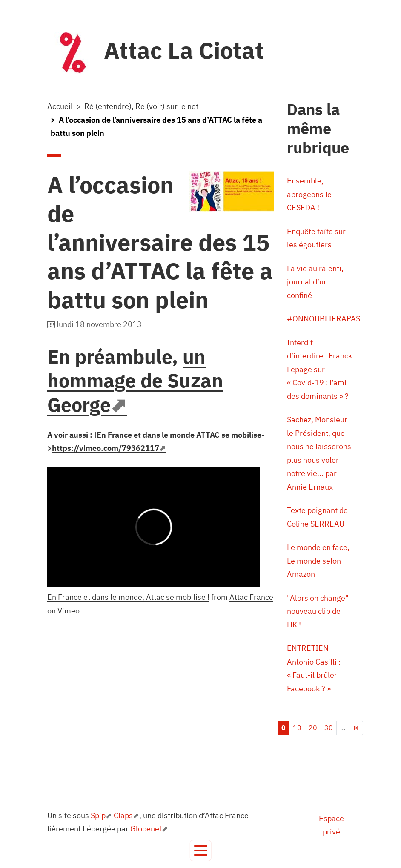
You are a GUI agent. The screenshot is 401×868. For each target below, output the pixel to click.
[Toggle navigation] (201, 851)
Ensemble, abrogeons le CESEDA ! (309, 194)
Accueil (60, 106)
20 (313, 728)
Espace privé (331, 825)
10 (297, 728)
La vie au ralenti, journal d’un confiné (315, 282)
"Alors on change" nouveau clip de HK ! (318, 611)
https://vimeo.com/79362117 (106, 448)
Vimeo (69, 611)
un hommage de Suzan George (135, 380)
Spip (98, 815)
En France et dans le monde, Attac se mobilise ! (128, 597)
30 (329, 728)
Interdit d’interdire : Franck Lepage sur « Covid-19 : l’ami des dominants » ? (319, 369)
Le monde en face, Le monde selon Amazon (318, 561)
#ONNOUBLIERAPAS (324, 319)
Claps (123, 815)
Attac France (251, 597)
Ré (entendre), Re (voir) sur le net (141, 106)
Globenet (146, 829)
